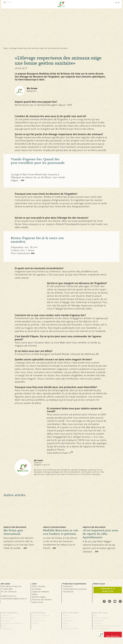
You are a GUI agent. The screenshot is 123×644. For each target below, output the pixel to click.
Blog (5, 48)
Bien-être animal (8, 618)
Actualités (97, 623)
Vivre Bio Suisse (101, 613)
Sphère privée (38, 602)
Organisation (68, 621)
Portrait (66, 615)
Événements (98, 621)
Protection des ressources (12, 623)
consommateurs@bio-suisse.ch (14, 599)
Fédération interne (70, 629)
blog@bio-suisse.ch (42, 465)
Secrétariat (36, 589)
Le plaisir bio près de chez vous (106, 626)
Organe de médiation (41, 592)
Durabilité (5, 615)
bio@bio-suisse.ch (9, 596)
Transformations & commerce (75, 589)
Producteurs (68, 586)
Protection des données (42, 600)
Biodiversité (6, 621)
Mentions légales (39, 597)
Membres (67, 618)
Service (66, 626)
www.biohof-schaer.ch (59, 453)
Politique (35, 623)
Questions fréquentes (41, 615)
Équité (4, 626)
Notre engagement (10, 613)
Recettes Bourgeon (101, 629)
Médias (35, 594)
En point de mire (39, 621)
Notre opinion (38, 618)
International (68, 592)
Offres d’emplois (39, 586)
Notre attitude (38, 613)
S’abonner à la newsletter (108, 590)
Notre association (71, 613)
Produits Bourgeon (101, 618)
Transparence (7, 629)
